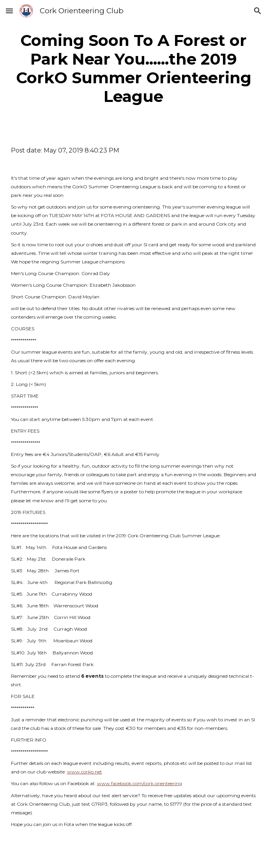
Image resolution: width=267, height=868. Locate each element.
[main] (134, 68)
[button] (9, 11)
